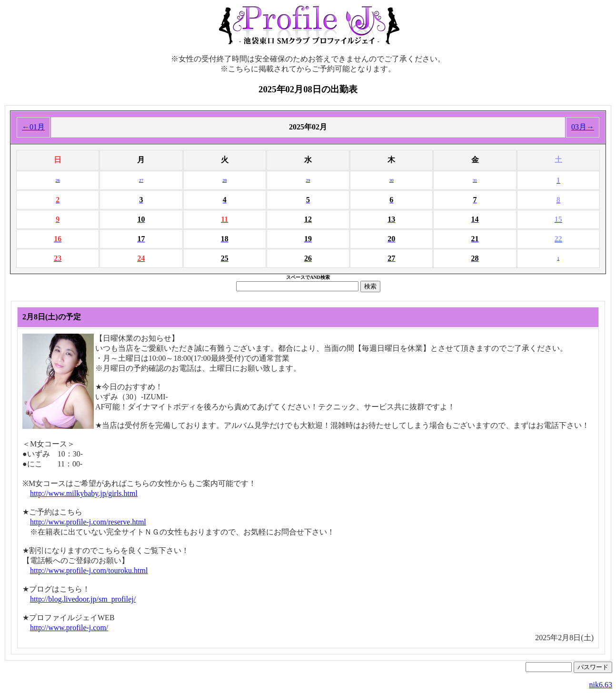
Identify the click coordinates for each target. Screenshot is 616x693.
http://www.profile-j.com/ (69, 628)
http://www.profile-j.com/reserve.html (88, 522)
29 (308, 180)
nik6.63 (601, 685)
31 (475, 180)
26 (58, 180)
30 (392, 180)
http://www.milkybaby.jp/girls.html (84, 493)
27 (141, 180)
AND (315, 277)
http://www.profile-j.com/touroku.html (89, 570)
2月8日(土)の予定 (52, 317)
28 (224, 180)
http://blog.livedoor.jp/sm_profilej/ (83, 599)
